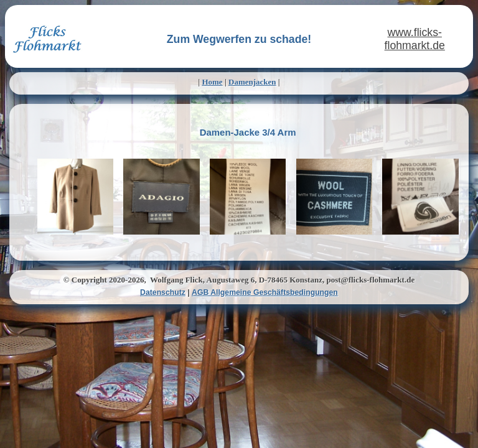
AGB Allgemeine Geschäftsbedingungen (265, 292)
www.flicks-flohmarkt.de (415, 39)
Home (212, 82)
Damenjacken (252, 82)
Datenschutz (163, 292)
